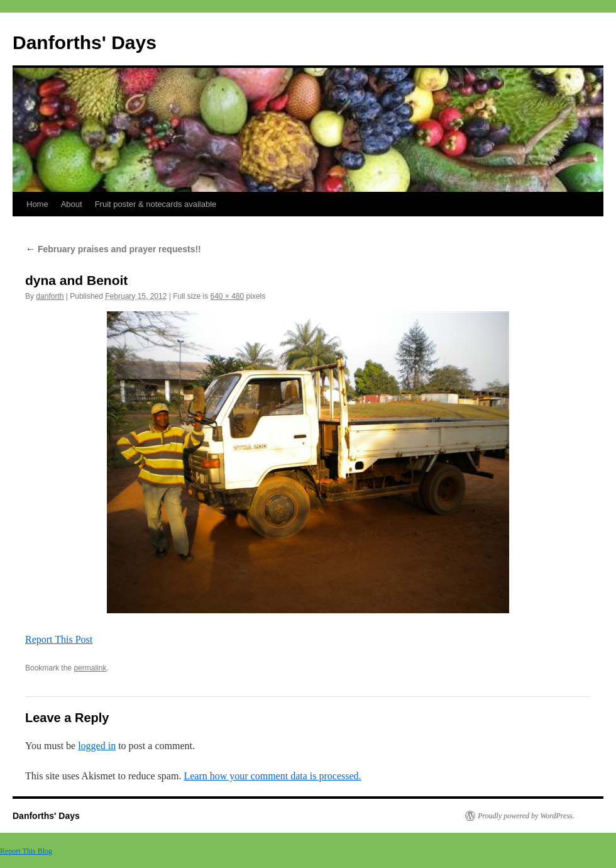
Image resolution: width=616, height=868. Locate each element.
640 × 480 (228, 296)
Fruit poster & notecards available (156, 204)
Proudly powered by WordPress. (526, 816)
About (72, 204)
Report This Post (59, 639)
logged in (97, 746)
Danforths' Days (85, 42)
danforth (50, 296)
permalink (90, 668)
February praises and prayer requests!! (113, 249)
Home (37, 204)
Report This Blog (26, 851)
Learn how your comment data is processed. (272, 776)
